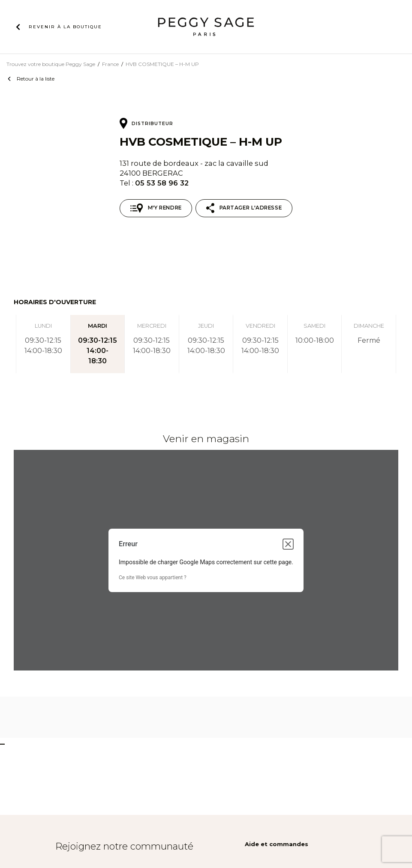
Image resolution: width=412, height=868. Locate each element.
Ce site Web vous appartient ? (153, 578)
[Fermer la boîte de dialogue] (288, 544)
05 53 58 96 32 (162, 183)
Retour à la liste (36, 79)
